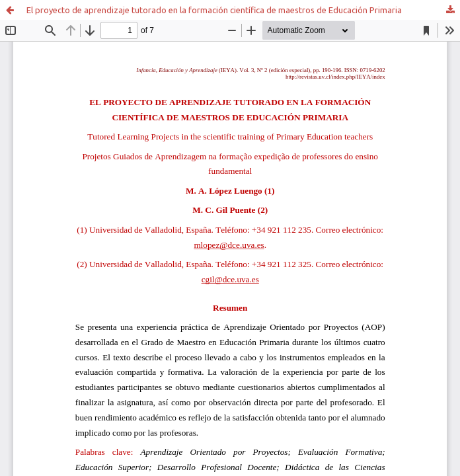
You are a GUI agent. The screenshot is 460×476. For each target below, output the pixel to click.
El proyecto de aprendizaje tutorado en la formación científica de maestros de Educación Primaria (214, 10)
